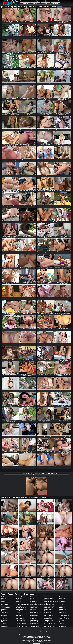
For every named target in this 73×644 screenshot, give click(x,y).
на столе (32, 619)
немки (32, 625)
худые (60, 623)
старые (61, 611)
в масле (3, 616)
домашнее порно (20, 609)
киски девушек (19, 620)
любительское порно (35, 605)
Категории (25, 4)
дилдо (17, 606)
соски (60, 605)
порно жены (48, 608)
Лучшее (35, 4)
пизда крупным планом (50, 601)
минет (32, 614)
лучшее (60, 7)
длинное (69, 7)
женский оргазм (20, 614)
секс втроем (48, 620)
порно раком (48, 609)
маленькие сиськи (35, 606)
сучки (60, 614)
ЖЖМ (2, 598)
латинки (32, 600)
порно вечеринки (49, 605)
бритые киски (5, 611)
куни (31, 598)
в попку (3, 620)
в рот (2, 623)
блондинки (4, 603)
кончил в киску (19, 625)
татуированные (63, 616)
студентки (61, 612)
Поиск (45, 4)
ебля (17, 612)
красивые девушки (20, 626)
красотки (32, 597)
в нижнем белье (5, 617)
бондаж (3, 609)
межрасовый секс (35, 612)
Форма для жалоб (36, 639)
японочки (61, 626)
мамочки (32, 608)
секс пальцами (48, 626)
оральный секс (34, 626)
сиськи (61, 600)
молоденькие (33, 617)
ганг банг (18, 598)
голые (17, 601)
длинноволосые (20, 608)
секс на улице (48, 625)
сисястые (61, 601)
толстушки (62, 617)
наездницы (33, 620)
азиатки (3, 600)
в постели (4, 622)
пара (46, 600)
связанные (47, 619)
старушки (61, 609)
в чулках (3, 625)
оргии (46, 597)
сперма (61, 608)
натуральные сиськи (35, 622)
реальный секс (48, 614)
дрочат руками (19, 611)
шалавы (61, 625)
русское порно (48, 616)
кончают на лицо (20, 623)
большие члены (5, 608)
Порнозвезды (55, 4)
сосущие (61, 606)
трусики (61, 620)
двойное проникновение (22, 605)
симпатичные (62, 598)
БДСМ (3, 597)
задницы (18, 617)
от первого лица (49, 598)
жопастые (18, 616)
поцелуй (47, 612)
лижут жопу (33, 603)
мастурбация (33, 611)
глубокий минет (20, 600)
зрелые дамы (19, 619)
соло (60, 603)
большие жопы (5, 605)
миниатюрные (34, 616)
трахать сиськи (63, 619)
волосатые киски (20, 597)
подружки (47, 603)
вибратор (3, 626)
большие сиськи (5, 606)
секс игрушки (48, 622)
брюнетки (4, 612)
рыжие (46, 617)
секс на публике (49, 623)
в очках (3, 619)
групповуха (18, 603)
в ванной (3, 614)
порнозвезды (48, 611)
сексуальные (62, 597)
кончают (18, 622)
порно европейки (49, 606)
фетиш (61, 622)
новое (64, 7)
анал (2, 601)
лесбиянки (33, 601)
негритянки (33, 623)
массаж (32, 609)
